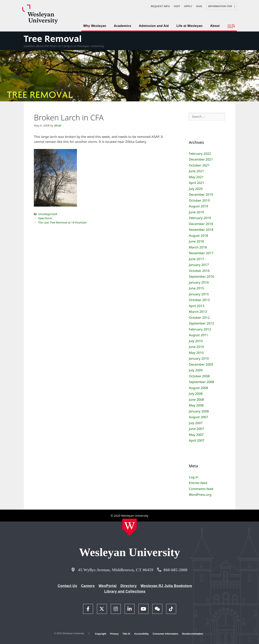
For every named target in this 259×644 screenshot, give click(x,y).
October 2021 (199, 165)
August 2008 (198, 388)
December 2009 (201, 364)
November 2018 (201, 230)
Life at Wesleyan (189, 26)
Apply (188, 6)
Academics (122, 26)
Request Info (160, 6)
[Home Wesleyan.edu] (129, 527)
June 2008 (196, 399)
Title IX (126, 634)
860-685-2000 (175, 570)
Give (199, 6)
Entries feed (198, 483)
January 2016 (199, 282)
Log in (194, 477)
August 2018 (198, 235)
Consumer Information (165, 634)
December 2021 (201, 159)
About (215, 26)
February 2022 (200, 154)
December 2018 (201, 224)
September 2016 (201, 276)
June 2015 (196, 288)
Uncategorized (48, 214)
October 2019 (199, 200)
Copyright (101, 634)
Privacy (114, 634)
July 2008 (196, 394)
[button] (231, 26)
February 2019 (200, 218)
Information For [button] (222, 6)
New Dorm (45, 218)
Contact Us (67, 586)
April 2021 (197, 183)
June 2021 (196, 171)
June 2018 (196, 241)
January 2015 (199, 294)
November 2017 (201, 253)
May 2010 (196, 353)
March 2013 (198, 312)
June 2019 (196, 212)
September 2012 (201, 323)
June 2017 (196, 259)
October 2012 (199, 317)
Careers (88, 586)
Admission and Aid (154, 26)
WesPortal (108, 586)
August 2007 (198, 417)
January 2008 (199, 411)
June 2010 (196, 347)
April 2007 (197, 440)
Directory (129, 586)
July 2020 (196, 189)
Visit (177, 6)
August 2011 (198, 335)
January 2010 (199, 358)
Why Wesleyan (95, 26)
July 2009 (196, 370)
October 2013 (199, 300)
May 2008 (196, 405)
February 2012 (200, 329)
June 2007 (196, 429)
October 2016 (199, 271)
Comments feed (201, 489)
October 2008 (199, 376)
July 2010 (196, 341)
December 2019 (201, 194)
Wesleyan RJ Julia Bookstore (166, 586)
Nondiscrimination (193, 634)
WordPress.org (200, 495)
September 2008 (201, 382)
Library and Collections (125, 591)
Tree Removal (53, 38)
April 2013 (197, 306)
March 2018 (198, 247)
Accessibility (141, 634)
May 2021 (196, 177)
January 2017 (199, 265)
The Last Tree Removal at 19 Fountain (62, 222)
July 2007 (196, 423)
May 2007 (196, 435)
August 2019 (198, 206)
